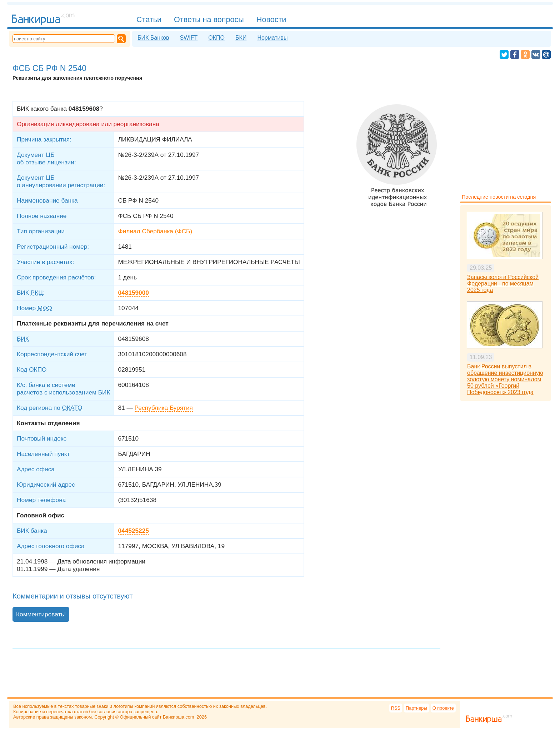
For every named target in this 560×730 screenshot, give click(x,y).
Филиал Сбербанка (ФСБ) (155, 231)
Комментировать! (41, 614)
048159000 (133, 293)
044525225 (133, 531)
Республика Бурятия (164, 408)
